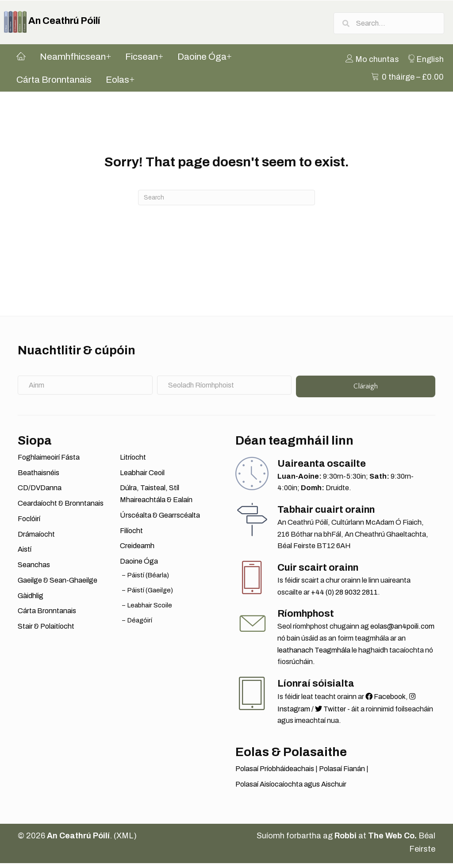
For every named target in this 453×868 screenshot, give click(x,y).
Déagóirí (140, 625)
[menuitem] (377, 64)
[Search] (226, 203)
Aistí (25, 555)
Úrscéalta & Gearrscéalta (160, 520)
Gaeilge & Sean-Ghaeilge (58, 585)
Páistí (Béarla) (148, 580)
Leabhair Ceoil (142, 478)
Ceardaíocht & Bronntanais (61, 509)
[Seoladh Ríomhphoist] (225, 390)
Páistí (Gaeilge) (150, 595)
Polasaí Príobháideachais (275, 774)
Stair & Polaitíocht (46, 631)
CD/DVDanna (40, 493)
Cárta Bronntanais (47, 616)
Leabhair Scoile (150, 610)
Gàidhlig (31, 601)
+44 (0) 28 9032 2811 (344, 597)
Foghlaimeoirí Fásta (49, 462)
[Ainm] (85, 390)
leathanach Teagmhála (314, 655)
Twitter (330, 714)
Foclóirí (29, 524)
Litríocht (133, 462)
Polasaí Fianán (342, 774)
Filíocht (131, 536)
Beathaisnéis (38, 478)
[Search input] (389, 25)
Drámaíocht (36, 539)
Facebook (386, 701)
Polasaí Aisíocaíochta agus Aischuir (291, 789)
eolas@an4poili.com (402, 632)
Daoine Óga (139, 567)
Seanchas (34, 570)
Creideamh (137, 551)
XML (125, 841)
